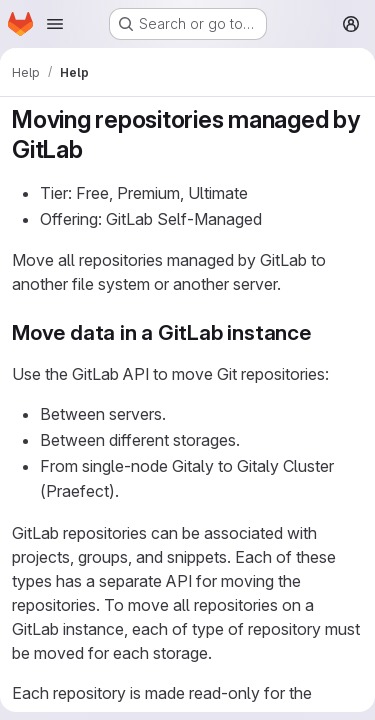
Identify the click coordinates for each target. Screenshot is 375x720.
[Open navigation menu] (55, 24)
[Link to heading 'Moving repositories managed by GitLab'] (96, 149)
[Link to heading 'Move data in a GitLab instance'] (322, 332)
